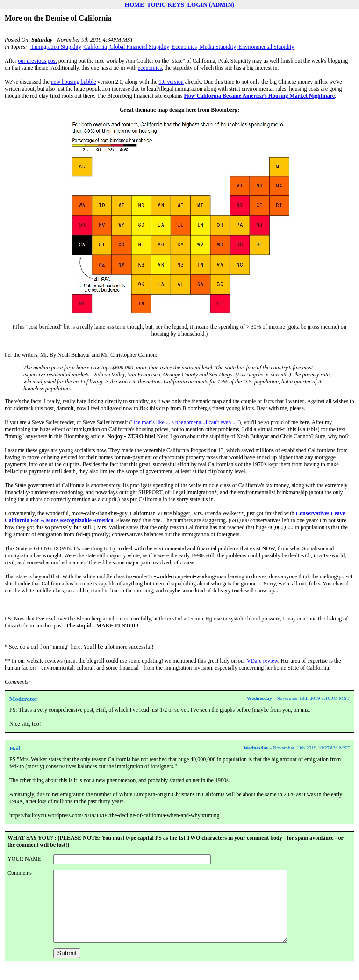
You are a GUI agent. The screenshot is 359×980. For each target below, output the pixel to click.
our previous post (37, 61)
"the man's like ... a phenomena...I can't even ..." (185, 422)
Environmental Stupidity (266, 47)
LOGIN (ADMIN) (211, 4)
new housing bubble (74, 82)
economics (150, 68)
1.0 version (171, 82)
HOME (134, 4)
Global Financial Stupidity (139, 47)
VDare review (262, 661)
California (95, 47)
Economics (184, 47)
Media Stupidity (217, 47)
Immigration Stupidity (56, 47)
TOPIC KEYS (165, 4)
